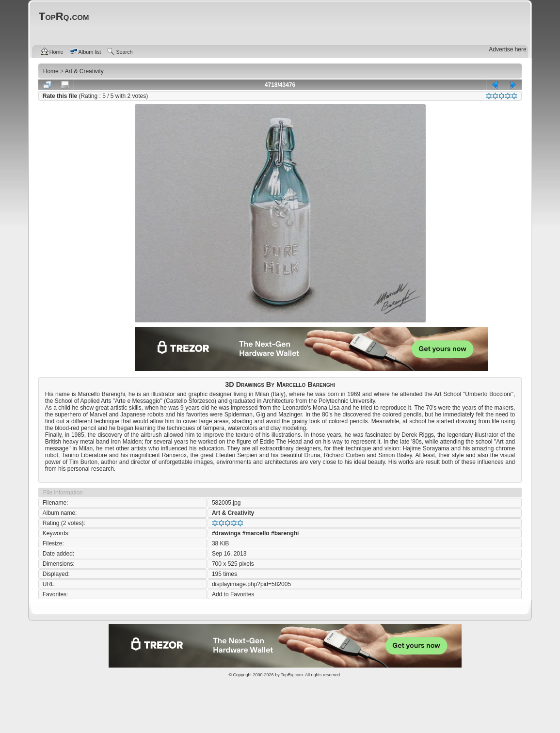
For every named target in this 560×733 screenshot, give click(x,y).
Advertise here (507, 49)
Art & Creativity (233, 513)
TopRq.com (292, 675)
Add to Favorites (233, 594)
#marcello (256, 533)
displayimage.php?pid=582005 (251, 584)
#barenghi (285, 533)
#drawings (226, 533)
